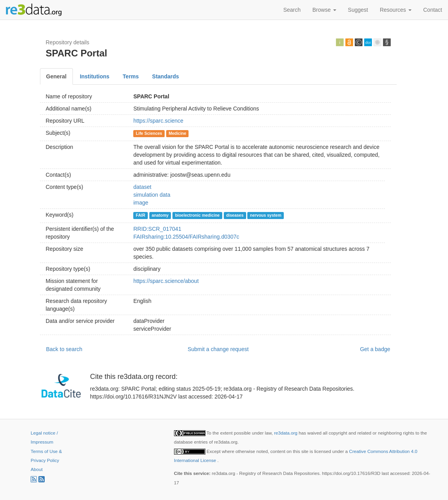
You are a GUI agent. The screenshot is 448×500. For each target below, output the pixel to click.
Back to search (64, 349)
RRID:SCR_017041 (157, 229)
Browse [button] (324, 10)
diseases (235, 215)
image (141, 203)
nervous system (266, 215)
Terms (131, 76)
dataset (142, 187)
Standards (165, 76)
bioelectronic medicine (198, 215)
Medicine (177, 133)
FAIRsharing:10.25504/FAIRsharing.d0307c (186, 237)
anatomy (160, 215)
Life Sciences (149, 133)
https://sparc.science (158, 121)
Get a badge (375, 349)
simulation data (152, 195)
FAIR (141, 215)
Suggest (358, 10)
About (36, 469)
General (56, 76)
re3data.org (286, 433)
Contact (433, 10)
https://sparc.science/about (166, 281)
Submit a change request (218, 349)
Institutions (95, 76)
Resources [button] (396, 10)
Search (292, 10)
